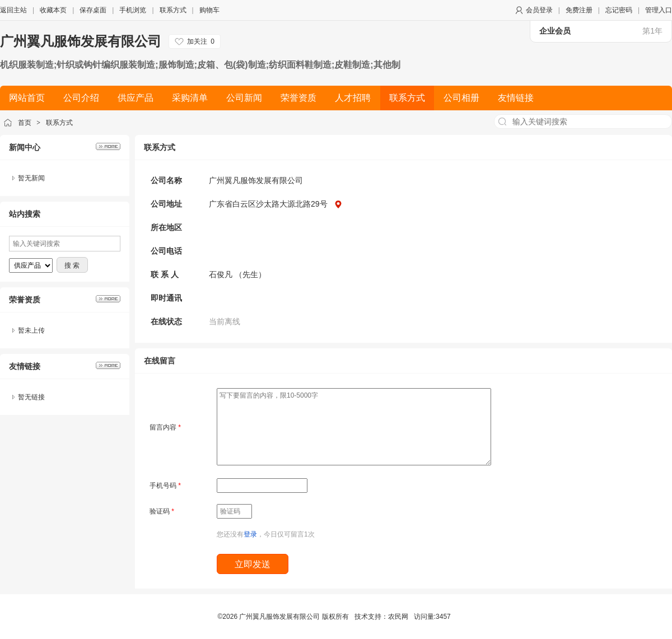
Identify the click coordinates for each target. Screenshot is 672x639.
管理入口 (659, 10)
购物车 (209, 10)
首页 (25, 123)
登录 (250, 534)
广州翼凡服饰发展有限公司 (81, 41)
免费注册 (579, 10)
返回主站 (13, 10)
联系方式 (173, 10)
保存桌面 (93, 10)
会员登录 (539, 10)
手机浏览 (133, 10)
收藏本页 (53, 10)
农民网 (398, 617)
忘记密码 (619, 10)
